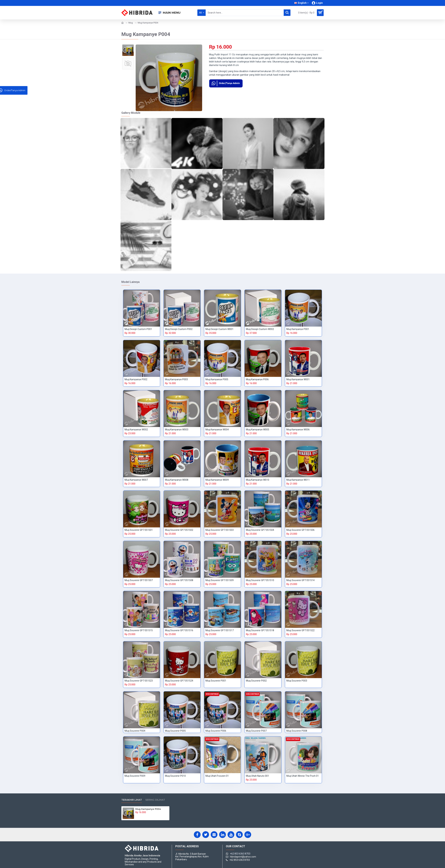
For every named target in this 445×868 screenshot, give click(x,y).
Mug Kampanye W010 (258, 480)
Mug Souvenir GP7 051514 (300, 580)
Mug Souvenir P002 (256, 681)
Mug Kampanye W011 (298, 480)
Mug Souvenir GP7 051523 (139, 681)
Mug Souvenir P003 (297, 681)
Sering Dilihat (155, 800)
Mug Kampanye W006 (298, 430)
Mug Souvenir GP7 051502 (179, 530)
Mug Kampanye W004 (217, 430)
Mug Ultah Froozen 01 (217, 776)
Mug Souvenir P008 (297, 731)
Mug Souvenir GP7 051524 (179, 681)
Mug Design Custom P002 (179, 329)
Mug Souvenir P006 (216, 731)
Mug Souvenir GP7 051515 (139, 630)
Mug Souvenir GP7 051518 (260, 630)
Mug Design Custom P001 (138, 329)
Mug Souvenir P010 (175, 776)
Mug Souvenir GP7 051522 (300, 630)
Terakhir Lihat (132, 800)
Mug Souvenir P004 (135, 731)
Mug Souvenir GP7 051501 (139, 530)
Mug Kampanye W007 (136, 480)
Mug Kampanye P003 (176, 379)
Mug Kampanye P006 (257, 379)
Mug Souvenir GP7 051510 (260, 580)
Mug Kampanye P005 (217, 379)
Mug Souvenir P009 (135, 776)
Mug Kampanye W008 (177, 480)
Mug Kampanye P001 (298, 329)
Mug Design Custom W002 (260, 329)
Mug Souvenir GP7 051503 (220, 530)
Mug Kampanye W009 (217, 480)
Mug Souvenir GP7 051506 (300, 530)
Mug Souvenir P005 (175, 731)
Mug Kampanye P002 (136, 379)
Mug (131, 23)
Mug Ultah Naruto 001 (257, 776)
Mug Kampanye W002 (136, 430)
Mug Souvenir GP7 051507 (139, 580)
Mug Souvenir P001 (216, 681)
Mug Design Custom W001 (219, 329)
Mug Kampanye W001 (298, 379)
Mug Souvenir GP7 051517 (220, 630)
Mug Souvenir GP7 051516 (179, 630)
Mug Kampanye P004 (148, 809)
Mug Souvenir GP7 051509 (220, 580)
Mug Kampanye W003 (177, 430)
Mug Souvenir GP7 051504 (260, 530)
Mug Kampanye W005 (258, 430)
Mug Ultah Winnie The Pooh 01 (303, 776)
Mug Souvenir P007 (256, 731)
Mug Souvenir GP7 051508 (179, 580)
